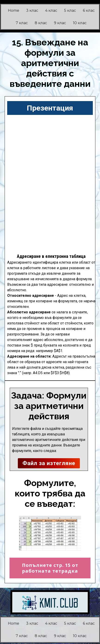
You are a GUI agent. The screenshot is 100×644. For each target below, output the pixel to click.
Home (14, 10)
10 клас (80, 23)
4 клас (51, 10)
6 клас (89, 10)
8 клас (41, 23)
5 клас (70, 10)
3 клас (32, 10)
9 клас (60, 23)
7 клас (22, 23)
